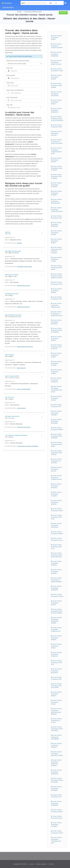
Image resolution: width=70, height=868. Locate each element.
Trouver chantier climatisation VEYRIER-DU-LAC (56, 629)
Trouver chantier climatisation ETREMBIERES (56, 737)
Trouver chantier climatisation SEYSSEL (56, 646)
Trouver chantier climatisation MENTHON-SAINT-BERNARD (56, 711)
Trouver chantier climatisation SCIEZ (56, 298)
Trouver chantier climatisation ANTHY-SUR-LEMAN (57, 729)
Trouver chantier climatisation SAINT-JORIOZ (57, 267)
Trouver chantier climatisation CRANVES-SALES (56, 305)
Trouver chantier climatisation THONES (56, 259)
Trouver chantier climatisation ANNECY (56, 37)
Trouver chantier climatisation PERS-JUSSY (56, 547)
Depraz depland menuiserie (25, 347)
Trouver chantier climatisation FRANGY (56, 702)
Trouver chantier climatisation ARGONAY (56, 571)
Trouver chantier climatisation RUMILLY (56, 102)
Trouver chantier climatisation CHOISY (57, 832)
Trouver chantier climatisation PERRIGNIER (56, 803)
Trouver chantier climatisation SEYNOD (56, 77)
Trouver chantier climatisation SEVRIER (56, 372)
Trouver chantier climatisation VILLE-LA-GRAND (57, 176)
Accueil (19, 12)
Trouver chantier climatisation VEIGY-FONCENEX (57, 436)
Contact (52, 864)
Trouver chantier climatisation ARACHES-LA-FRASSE (57, 754)
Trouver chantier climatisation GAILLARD (56, 133)
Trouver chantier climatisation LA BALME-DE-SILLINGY (57, 314)
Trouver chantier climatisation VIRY (56, 406)
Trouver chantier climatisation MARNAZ (56, 291)
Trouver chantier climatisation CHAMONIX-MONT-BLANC (57, 151)
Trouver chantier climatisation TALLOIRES (56, 824)
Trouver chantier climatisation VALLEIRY (56, 469)
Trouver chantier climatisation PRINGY (57, 429)
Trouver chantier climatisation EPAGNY (56, 355)
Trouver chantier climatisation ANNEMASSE (56, 54)
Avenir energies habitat (24, 389)
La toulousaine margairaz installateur (28, 446)
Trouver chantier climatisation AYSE (56, 678)
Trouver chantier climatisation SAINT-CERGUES (57, 453)
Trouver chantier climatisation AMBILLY (56, 241)
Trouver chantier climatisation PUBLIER (56, 233)
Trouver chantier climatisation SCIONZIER (56, 185)
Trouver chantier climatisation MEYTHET (56, 160)
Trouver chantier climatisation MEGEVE (56, 338)
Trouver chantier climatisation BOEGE (57, 811)
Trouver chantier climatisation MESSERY (56, 638)
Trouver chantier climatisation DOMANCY (56, 745)
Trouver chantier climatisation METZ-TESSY (57, 517)
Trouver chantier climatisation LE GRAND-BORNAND (56, 580)
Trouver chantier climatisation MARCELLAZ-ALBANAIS (56, 763)
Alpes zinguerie (21, 368)
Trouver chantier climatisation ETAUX (57, 817)
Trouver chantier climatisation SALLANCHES (56, 94)
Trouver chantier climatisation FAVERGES (56, 193)
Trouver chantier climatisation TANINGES (56, 413)
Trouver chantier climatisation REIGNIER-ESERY (56, 201)
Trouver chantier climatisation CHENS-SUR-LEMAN (57, 780)
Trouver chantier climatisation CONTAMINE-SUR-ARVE (56, 840)
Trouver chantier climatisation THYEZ (57, 283)
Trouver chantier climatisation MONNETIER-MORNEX (56, 620)
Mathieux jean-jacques (23, 285)
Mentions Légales (41, 864)
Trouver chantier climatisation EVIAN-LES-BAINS (57, 168)
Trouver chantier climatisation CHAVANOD (56, 588)
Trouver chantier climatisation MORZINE (56, 502)
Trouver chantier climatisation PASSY (57, 126)
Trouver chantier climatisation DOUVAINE (56, 322)
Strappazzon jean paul (23, 307)
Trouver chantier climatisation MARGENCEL (56, 772)
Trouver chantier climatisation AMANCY (56, 694)
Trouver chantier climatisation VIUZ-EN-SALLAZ (56, 347)
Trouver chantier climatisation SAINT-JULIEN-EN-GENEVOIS (57, 118)
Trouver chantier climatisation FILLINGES (56, 494)
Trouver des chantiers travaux (33, 12)
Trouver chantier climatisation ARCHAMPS (56, 788)
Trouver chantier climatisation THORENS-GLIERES (56, 477)
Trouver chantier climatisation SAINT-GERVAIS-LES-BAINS (57, 276)
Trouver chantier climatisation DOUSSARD (56, 421)
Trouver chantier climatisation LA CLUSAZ (56, 720)
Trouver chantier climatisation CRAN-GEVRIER (57, 85)
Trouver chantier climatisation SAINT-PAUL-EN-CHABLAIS (57, 611)
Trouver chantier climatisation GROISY (57, 510)
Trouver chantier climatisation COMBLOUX (56, 654)
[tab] (24, 233)
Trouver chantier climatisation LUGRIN (57, 595)
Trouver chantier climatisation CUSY (56, 796)
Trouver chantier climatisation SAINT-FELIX (57, 662)
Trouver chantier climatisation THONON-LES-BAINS (57, 46)
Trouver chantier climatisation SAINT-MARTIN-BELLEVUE (57, 555)
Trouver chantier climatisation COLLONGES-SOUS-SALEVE (57, 389)
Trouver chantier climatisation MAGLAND (56, 486)
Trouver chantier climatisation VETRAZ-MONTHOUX (57, 210)
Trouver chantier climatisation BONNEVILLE (56, 110)
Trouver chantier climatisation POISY (57, 217)
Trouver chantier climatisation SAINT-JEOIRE (57, 444)
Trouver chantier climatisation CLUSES (57, 70)
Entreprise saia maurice (24, 427)
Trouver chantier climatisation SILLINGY (56, 398)
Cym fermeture (21, 408)
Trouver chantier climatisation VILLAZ (57, 539)
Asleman (19, 243)
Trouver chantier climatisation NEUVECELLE (56, 525)
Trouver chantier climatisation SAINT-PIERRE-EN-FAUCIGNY (57, 250)
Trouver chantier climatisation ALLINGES (56, 363)
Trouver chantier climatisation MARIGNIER (56, 224)
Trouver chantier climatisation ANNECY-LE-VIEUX (56, 62)
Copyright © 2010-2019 (20, 864)
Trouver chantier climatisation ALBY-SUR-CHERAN (56, 686)
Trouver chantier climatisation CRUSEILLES (56, 380)
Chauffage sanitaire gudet (24, 266)
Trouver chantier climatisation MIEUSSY (56, 603)
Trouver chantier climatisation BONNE (57, 533)
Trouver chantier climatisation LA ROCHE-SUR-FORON (57, 142)
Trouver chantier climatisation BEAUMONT (56, 671)
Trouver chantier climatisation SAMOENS (56, 563)
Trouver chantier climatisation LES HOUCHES (56, 461)
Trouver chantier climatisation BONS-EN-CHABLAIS (57, 330)
